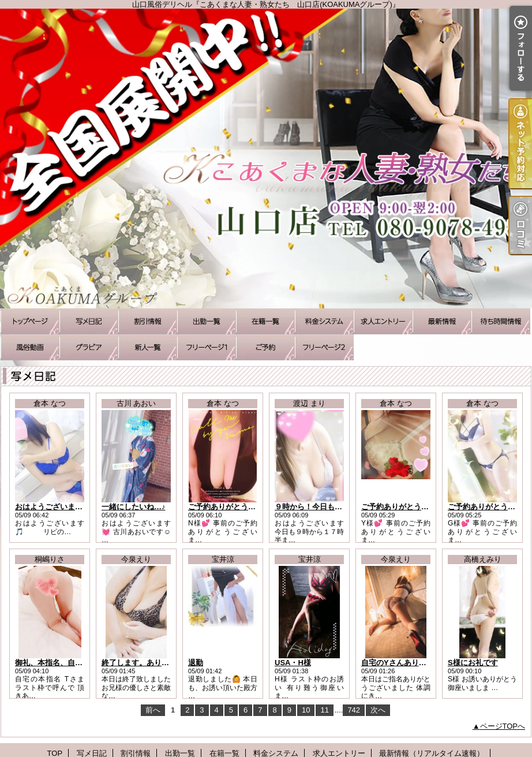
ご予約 (265, 347)
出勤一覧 (207, 321)
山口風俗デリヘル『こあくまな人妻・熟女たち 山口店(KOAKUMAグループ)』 (266, 159)
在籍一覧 (265, 321)
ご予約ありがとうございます (237, 507)
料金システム (324, 321)
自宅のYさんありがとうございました (424, 663)
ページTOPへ (503, 726)
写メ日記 (89, 321)
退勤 (196, 663)
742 (354, 710)
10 (306, 710)
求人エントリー (383, 321)
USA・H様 (293, 663)
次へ (378, 710)
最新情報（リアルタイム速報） (442, 321)
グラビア (89, 347)
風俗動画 (30, 347)
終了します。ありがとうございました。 (169, 663)
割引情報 (148, 321)
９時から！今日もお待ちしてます (331, 507)
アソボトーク (324, 347)
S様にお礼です (473, 663)
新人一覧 (148, 347)
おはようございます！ (53, 507)
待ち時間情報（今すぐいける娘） (501, 321)
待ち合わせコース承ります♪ (207, 347)
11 (324, 710)
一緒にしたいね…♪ (134, 507)
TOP (30, 321)
